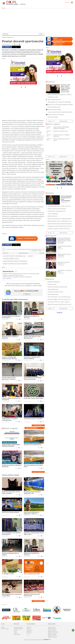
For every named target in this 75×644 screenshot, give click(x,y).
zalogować (16, 284)
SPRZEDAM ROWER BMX (54, 282)
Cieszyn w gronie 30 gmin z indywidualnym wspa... (60, 112)
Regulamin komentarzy (53, 631)
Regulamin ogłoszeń (52, 630)
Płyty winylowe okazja (53, 289)
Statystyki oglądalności (18, 629)
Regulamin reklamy (52, 634)
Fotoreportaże (51, 236)
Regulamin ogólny (52, 627)
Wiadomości (51, 82)
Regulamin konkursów (53, 636)
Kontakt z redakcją (5, 629)
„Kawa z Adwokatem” (53, 214)
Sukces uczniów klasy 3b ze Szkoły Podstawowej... (60, 219)
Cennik (15, 631)
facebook (6, 47)
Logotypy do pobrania (18, 627)
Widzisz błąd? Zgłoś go (23, 253)
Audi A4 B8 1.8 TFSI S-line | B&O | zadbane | (59, 302)
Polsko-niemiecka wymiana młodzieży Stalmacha (60, 224)
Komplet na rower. (52, 284)
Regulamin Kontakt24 (52, 637)
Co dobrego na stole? (53, 97)
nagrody (31, 256)
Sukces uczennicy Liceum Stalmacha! (57, 209)
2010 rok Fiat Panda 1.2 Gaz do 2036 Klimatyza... (60, 297)
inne (13, 37)
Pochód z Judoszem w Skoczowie (56, 115)
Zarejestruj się (20, 286)
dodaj (32, 428)
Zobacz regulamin (7, 279)
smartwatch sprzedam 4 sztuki (55, 292)
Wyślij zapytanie (17, 634)
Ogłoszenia (50, 279)
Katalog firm (29, 633)
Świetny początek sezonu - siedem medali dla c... (60, 206)
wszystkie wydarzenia (38, 472)
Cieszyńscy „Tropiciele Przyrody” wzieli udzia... (59, 229)
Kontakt (15, 633)
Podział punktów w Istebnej (54, 110)
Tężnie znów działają (53, 117)
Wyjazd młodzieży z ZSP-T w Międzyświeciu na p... (60, 221)
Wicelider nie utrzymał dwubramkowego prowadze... (61, 105)
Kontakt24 (50, 193)
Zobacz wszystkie (38, 425)
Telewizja (9, 37)
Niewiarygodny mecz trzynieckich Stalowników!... (60, 102)
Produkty (16, 630)
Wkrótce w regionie (10, 428)
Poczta (28, 635)
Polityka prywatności (52, 629)
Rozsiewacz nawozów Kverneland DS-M (57, 287)
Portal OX (60, 312)
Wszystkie (22, 34)
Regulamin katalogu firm (53, 633)
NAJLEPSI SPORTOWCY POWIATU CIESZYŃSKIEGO (15, 261)
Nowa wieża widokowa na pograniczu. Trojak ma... (60, 95)
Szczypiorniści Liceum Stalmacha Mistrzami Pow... (60, 226)
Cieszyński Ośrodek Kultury (11, 259)
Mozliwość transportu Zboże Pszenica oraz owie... (60, 304)
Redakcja (3, 627)
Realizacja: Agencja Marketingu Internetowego (37, 640)
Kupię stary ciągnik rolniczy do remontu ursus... (59, 299)
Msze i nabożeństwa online (54, 100)
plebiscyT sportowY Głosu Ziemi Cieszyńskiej (15, 264)
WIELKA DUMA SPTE (53, 216)
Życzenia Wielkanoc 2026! (54, 107)
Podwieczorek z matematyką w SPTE (57, 211)
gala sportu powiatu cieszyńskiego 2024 (14, 256)
